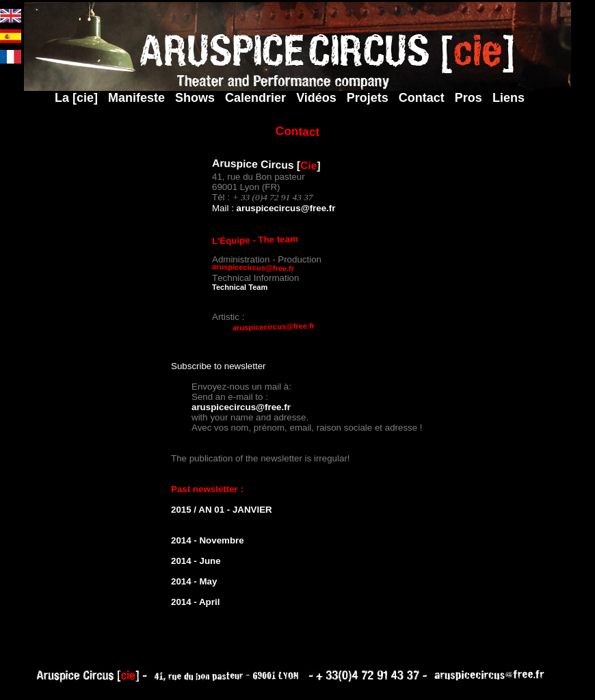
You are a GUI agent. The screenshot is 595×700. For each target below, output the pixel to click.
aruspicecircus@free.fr (286, 208)
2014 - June (196, 561)
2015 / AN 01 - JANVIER (222, 510)
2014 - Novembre (208, 540)
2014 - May (194, 581)
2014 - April (195, 602)
